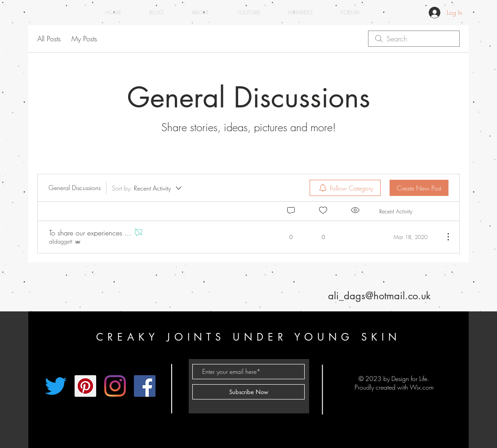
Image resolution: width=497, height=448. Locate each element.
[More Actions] (444, 237)
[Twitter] (56, 386)
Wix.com (422, 387)
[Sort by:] (147, 188)
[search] (414, 39)
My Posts (84, 39)
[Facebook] (145, 386)
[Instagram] (115, 386)
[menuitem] (345, 188)
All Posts (49, 39)
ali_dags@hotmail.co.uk (379, 296)
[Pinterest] (85, 386)
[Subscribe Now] (248, 392)
